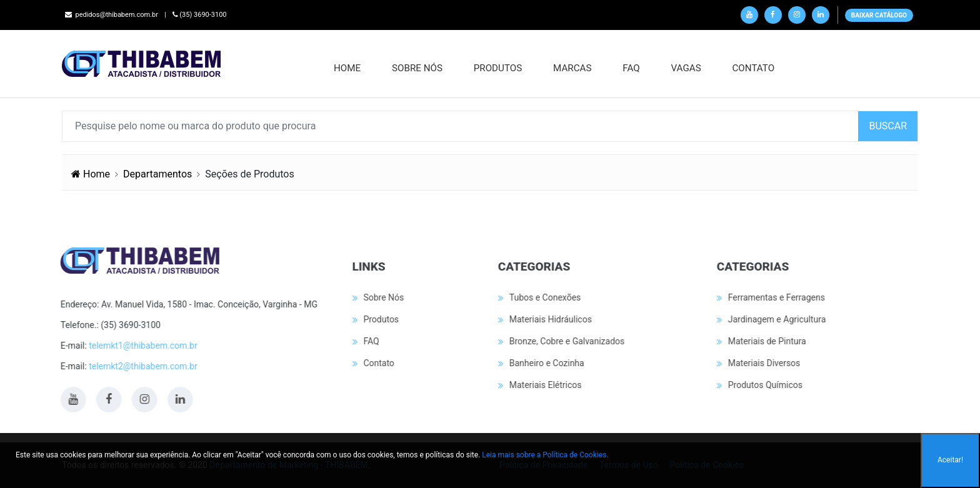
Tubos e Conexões (544, 297)
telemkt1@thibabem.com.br (142, 346)
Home (348, 68)
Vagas (687, 68)
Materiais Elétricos (544, 385)
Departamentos (157, 174)
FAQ (632, 68)
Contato (754, 68)
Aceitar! (950, 460)
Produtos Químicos (764, 385)
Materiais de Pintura (766, 341)
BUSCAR (888, 126)
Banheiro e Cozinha (546, 363)
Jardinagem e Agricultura (776, 319)
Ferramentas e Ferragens (775, 297)
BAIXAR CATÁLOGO (879, 15)
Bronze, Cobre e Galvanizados (566, 341)
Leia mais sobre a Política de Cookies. (545, 455)
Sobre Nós (418, 68)
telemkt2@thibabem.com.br (142, 366)
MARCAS (573, 68)
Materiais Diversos (763, 363)
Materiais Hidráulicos (549, 319)
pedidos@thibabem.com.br (112, 15)
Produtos (499, 68)
